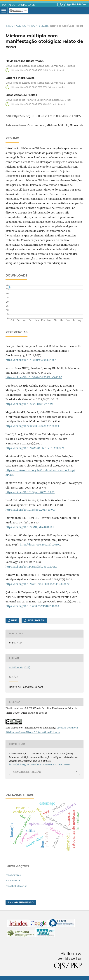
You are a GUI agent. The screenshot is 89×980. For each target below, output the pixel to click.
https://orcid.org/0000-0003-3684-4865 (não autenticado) (38, 104)
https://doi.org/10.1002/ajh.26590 (40, 544)
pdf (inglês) (36, 620)
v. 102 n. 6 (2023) (38, 26)
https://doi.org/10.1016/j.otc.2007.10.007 (30, 492)
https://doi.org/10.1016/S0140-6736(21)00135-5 (34, 377)
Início (9, 26)
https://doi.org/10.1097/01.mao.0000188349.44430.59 (38, 584)
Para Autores (13, 880)
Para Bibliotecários (16, 886)
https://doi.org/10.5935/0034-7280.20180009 (32, 426)
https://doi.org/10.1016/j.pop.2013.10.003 (31, 510)
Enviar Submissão (21, 902)
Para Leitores (13, 875)
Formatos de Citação (26, 772)
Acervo (21, 26)
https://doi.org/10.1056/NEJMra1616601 (30, 527)
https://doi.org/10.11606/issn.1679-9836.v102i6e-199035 (47, 116)
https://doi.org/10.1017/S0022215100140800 (32, 606)
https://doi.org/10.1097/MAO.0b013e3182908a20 (35, 448)
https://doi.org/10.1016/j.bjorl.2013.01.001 (31, 360)
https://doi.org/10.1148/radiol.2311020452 (31, 567)
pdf (14, 620)
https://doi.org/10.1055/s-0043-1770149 (29, 404)
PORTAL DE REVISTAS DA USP (19, 5)
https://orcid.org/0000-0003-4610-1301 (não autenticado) (37, 70)
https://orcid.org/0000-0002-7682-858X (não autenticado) (38, 87)
